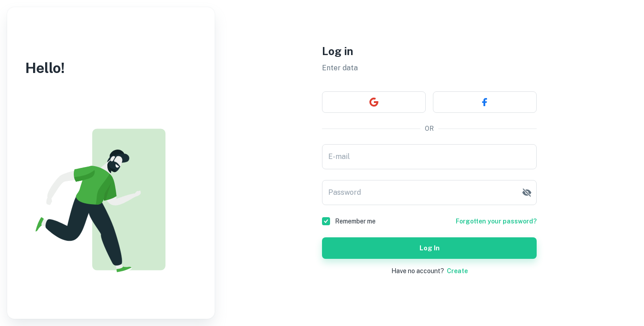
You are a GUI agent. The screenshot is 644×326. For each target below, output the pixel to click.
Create (457, 271)
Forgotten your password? (496, 221)
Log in (429, 248)
